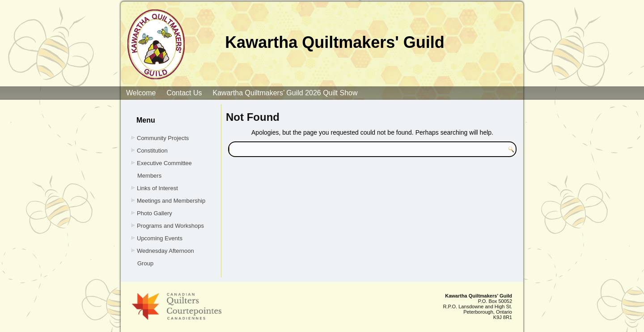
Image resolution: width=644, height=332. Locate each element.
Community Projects (163, 138)
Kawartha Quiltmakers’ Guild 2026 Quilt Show (285, 93)
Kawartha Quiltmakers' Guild (335, 42)
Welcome (141, 93)
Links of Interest (157, 188)
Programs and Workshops (170, 226)
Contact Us (184, 93)
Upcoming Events (160, 238)
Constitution (152, 151)
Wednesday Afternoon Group (165, 257)
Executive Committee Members (164, 169)
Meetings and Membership (171, 201)
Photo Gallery (155, 213)
